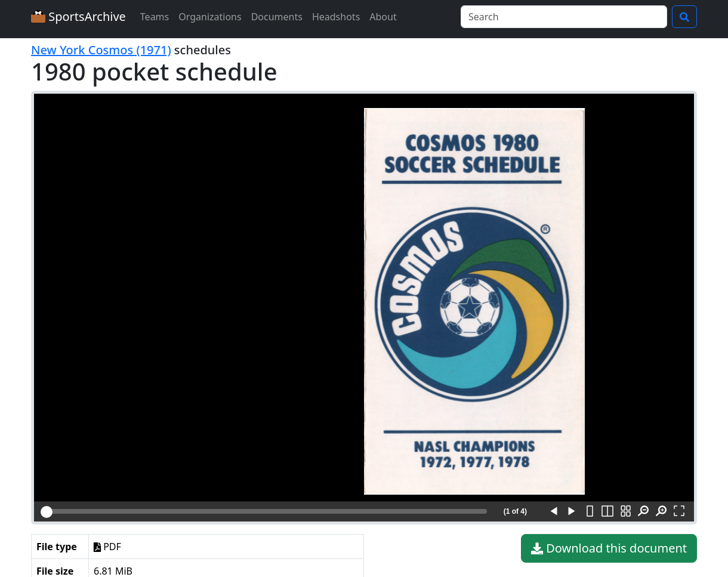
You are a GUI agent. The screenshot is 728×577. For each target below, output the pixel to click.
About (383, 17)
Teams (155, 17)
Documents (277, 17)
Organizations (210, 17)
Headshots (336, 17)
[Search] (564, 17)
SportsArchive (78, 16)
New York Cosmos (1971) (101, 50)
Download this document (609, 548)
